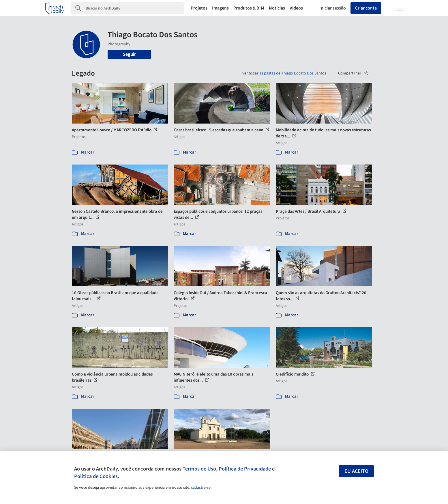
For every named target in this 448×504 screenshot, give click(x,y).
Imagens (220, 8)
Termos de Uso (199, 469)
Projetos (199, 8)
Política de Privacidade (245, 469)
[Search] (135, 8)
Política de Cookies (96, 476)
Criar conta (366, 8)
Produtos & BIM (249, 8)
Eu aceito (356, 471)
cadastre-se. (201, 488)
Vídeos (296, 8)
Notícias (277, 8)
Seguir (129, 54)
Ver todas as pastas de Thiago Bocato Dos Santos (284, 73)
